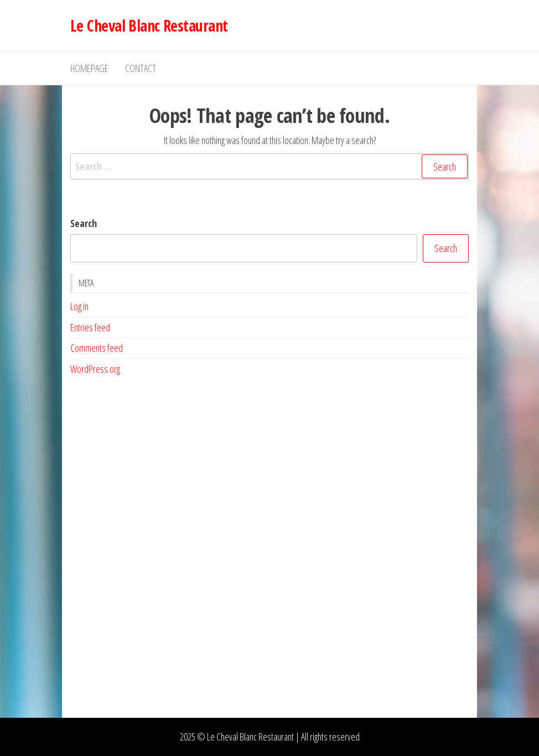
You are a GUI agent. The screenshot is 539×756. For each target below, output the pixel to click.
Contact (141, 68)
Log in (79, 306)
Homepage (89, 68)
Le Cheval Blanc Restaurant (149, 25)
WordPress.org (95, 369)
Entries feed (90, 327)
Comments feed (97, 348)
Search (84, 223)
